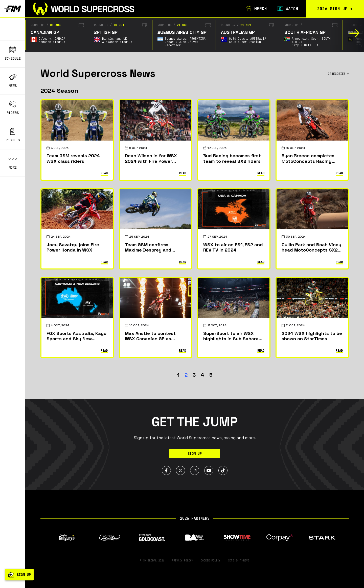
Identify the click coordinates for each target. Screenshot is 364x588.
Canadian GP (45, 32)
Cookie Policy (211, 561)
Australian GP (238, 32)
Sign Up (195, 454)
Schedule (13, 54)
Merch (256, 9)
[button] (354, 33)
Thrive (245, 561)
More (13, 163)
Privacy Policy (183, 561)
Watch (288, 9)
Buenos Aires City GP (182, 32)
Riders (13, 108)
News (13, 81)
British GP (106, 32)
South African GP (305, 32)
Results (13, 135)
